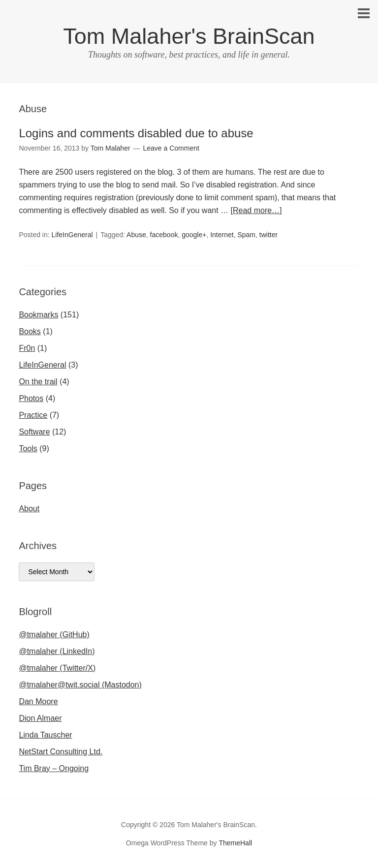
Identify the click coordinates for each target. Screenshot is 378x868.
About (29, 509)
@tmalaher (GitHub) (54, 635)
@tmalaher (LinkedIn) (57, 651)
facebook (164, 235)
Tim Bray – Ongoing (54, 768)
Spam (246, 235)
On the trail (38, 382)
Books (30, 331)
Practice (33, 415)
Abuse (136, 235)
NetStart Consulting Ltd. (61, 752)
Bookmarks (38, 315)
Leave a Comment (171, 148)
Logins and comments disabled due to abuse (136, 133)
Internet (222, 235)
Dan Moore (38, 701)
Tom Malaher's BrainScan (189, 36)
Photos (31, 398)
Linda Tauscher (45, 735)
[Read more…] (256, 210)
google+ (194, 235)
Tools (28, 449)
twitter (268, 235)
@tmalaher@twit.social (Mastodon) (80, 685)
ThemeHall (235, 843)
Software (34, 432)
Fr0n (27, 348)
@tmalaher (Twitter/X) (57, 668)
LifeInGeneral (72, 235)
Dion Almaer (40, 718)
